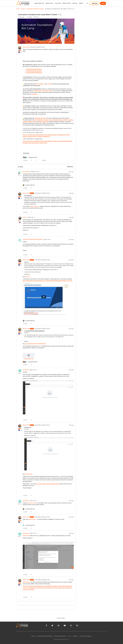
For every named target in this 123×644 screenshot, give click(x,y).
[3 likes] (30, 362)
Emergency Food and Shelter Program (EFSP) (55, 120)
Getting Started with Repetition (34, 73)
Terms (70, 636)
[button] (95, 3)
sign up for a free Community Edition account (48, 484)
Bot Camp (26, 153)
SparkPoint (40, 120)
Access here (34, 94)
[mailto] (77, 626)
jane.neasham (26, 172)
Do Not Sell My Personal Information (45, 636)
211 (36, 120)
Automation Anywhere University (35, 9)
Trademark (75, 636)
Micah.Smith (26, 47)
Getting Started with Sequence (34, 69)
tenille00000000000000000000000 (33, 239)
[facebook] (46, 626)
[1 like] (29, 185)
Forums (23, 9)
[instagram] (71, 626)
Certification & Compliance (85, 636)
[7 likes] (30, 157)
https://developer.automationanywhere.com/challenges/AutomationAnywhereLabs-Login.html (48, 281)
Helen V (25, 217)
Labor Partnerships (44, 122)
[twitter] (52, 626)
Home (18, 9)
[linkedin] (59, 626)
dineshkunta (26, 370)
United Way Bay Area (40, 118)
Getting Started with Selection (34, 71)
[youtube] (65, 626)
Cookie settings (61, 618)
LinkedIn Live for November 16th (43, 91)
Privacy (33, 636)
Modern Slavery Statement (60, 636)
